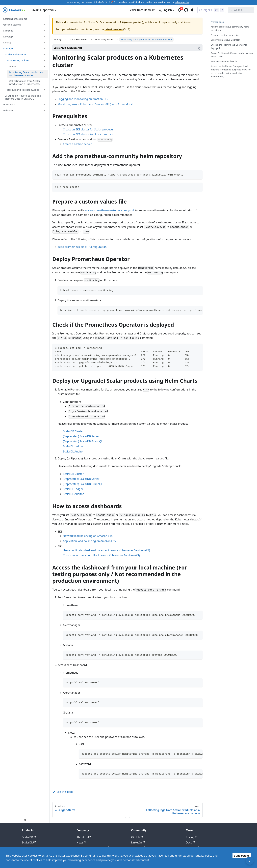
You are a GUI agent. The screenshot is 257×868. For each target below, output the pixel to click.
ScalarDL (29, 842)
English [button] (165, 10)
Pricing (192, 837)
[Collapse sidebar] (25, 820)
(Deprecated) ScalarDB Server (81, 436)
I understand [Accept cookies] (242, 856)
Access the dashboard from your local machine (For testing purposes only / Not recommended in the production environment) (231, 71)
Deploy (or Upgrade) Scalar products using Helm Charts (232, 55)
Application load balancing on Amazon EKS (89, 541)
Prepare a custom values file (225, 35)
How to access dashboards (224, 61)
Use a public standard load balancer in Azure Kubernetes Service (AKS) (106, 550)
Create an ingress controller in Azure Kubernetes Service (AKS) (101, 555)
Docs (190, 842)
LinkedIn (138, 842)
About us (84, 837)
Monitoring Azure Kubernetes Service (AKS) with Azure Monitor (97, 104)
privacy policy (204, 856)
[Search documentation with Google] (244, 10)
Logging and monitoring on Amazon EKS (83, 99)
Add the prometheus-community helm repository (230, 28)
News (81, 842)
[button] (25, 25)
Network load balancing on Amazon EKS (88, 536)
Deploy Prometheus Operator (225, 40)
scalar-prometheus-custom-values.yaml (109, 210)
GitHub (137, 837)
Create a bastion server (77, 144)
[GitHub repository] (186, 10)
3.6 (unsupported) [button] (42, 10)
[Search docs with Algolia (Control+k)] (212, 10)
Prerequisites (217, 22)
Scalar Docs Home (142, 10)
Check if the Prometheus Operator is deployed (229, 46)
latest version (114, 29)
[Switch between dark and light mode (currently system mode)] (193, 10)
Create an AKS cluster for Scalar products (88, 134)
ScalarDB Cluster (73, 431)
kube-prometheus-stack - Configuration (82, 247)
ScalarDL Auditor (73, 451)
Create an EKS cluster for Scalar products (88, 129)
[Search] (231, 10)
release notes (182, 2)
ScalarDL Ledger (73, 446)
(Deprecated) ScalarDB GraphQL (83, 441)
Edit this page (63, 792)
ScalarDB (29, 837)
